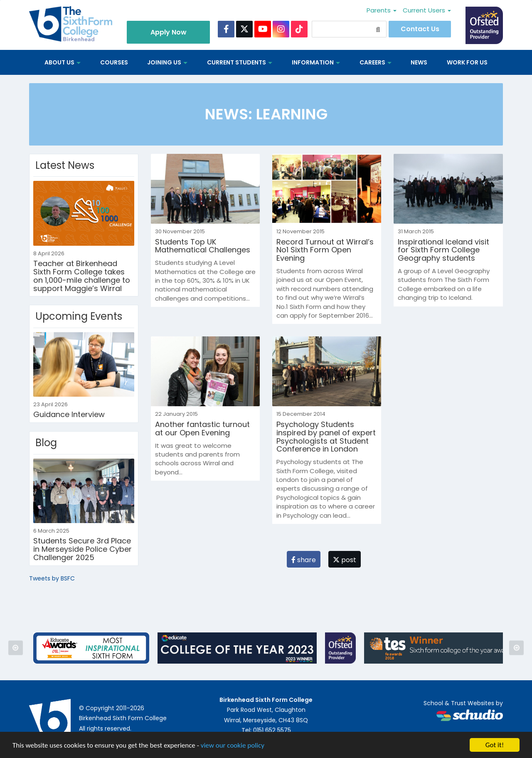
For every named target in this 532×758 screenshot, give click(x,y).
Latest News (65, 165)
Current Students (240, 62)
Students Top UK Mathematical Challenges (203, 246)
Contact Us (420, 29)
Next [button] (516, 648)
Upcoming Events (79, 316)
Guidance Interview (69, 414)
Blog (46, 443)
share (304, 560)
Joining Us (167, 62)
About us (63, 62)
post (345, 560)
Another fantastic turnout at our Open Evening (202, 428)
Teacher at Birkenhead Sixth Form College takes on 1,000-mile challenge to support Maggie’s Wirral (82, 276)
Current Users (427, 10)
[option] (91, 648)
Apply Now (169, 32)
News (419, 62)
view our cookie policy (233, 746)
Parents (382, 10)
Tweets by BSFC (52, 578)
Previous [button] (16, 648)
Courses (114, 62)
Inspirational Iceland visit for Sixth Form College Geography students (443, 250)
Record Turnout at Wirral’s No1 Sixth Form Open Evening (325, 250)
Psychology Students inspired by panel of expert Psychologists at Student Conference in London (326, 437)
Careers (376, 62)
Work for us (467, 62)
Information (316, 62)
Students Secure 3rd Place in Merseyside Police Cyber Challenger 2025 (83, 549)
